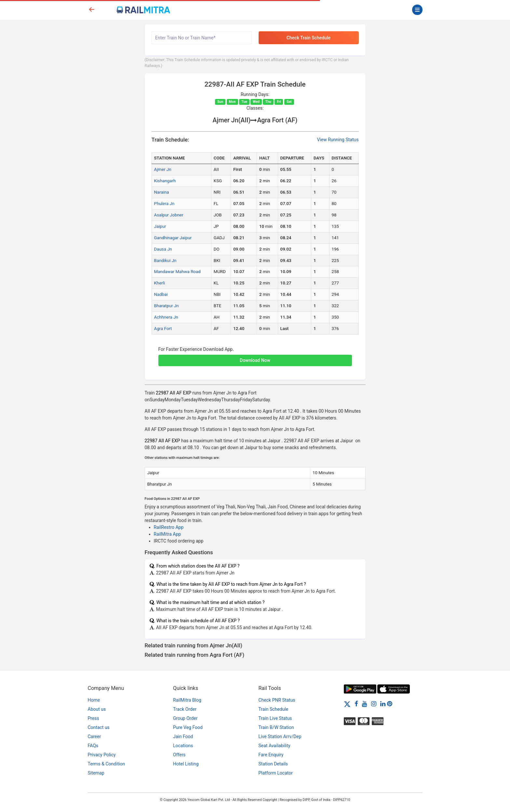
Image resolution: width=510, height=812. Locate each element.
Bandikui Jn (165, 261)
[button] (255, 357)
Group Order (185, 718)
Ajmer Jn (163, 169)
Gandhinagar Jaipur (173, 238)
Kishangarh (165, 181)
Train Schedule (274, 709)
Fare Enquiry (271, 755)
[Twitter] (347, 704)
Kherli (160, 283)
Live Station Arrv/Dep (280, 736)
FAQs (93, 746)
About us (97, 709)
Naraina (162, 192)
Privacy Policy (102, 755)
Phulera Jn (164, 204)
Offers (179, 755)
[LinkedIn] (383, 704)
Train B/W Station (276, 727)
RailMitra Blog (187, 700)
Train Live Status (275, 718)
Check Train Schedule (309, 38)
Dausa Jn (163, 249)
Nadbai (161, 294)
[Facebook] (356, 704)
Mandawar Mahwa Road (177, 272)
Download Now (255, 360)
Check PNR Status (277, 700)
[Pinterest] (390, 704)
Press (94, 718)
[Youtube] (365, 704)
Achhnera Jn (166, 317)
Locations (183, 746)
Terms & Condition (107, 764)
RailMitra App (168, 534)
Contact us (99, 727)
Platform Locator (276, 773)
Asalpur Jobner (169, 215)
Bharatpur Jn (167, 306)
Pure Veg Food (188, 727)
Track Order (185, 709)
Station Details (273, 764)
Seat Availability (275, 746)
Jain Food (183, 736)
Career (94, 736)
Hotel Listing (186, 764)
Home (94, 700)
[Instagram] (374, 704)
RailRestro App (169, 527)
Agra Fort (163, 329)
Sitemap (96, 773)
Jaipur (160, 226)
